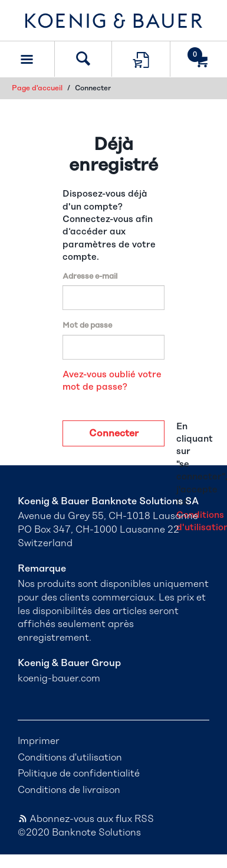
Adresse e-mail (90, 277)
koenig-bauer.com (59, 678)
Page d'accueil (37, 88)
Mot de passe (87, 326)
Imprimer (39, 741)
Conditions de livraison (69, 790)
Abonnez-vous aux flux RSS (86, 819)
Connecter (114, 433)
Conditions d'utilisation (70, 758)
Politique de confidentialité (79, 774)
